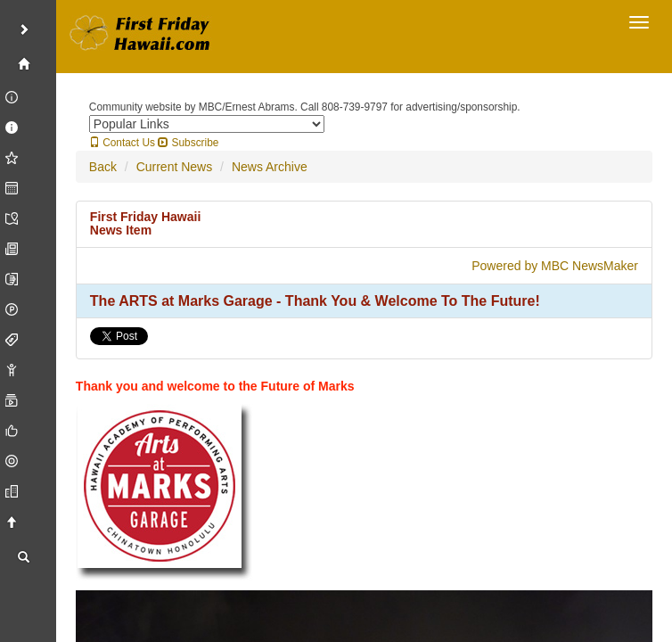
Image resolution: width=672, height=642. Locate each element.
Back (103, 167)
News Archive (270, 167)
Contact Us (122, 143)
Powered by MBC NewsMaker (555, 266)
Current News (175, 167)
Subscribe (188, 143)
